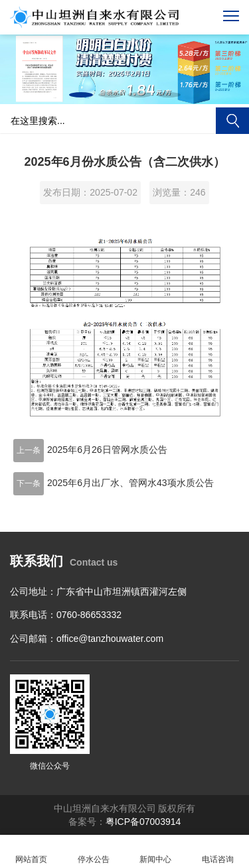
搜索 (232, 121)
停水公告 (94, 852)
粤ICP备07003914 (143, 822)
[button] (81, 95)
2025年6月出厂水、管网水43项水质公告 (130, 483)
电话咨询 (218, 852)
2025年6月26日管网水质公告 (107, 450)
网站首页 (31, 852)
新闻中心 (156, 852)
